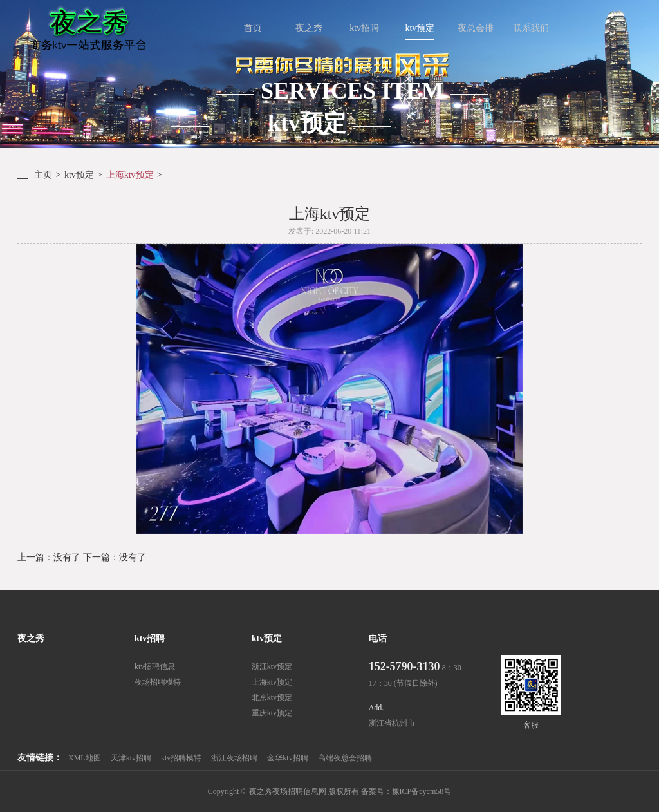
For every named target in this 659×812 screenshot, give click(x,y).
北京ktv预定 (272, 697)
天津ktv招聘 (131, 758)
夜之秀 (31, 638)
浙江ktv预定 (272, 666)
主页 (43, 175)
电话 (378, 638)
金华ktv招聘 (287, 758)
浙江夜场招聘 (234, 758)
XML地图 (85, 758)
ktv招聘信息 (155, 666)
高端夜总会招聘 (345, 758)
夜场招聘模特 (158, 682)
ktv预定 (79, 175)
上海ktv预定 (130, 175)
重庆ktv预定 (272, 713)
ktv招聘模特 (181, 758)
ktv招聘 (150, 638)
